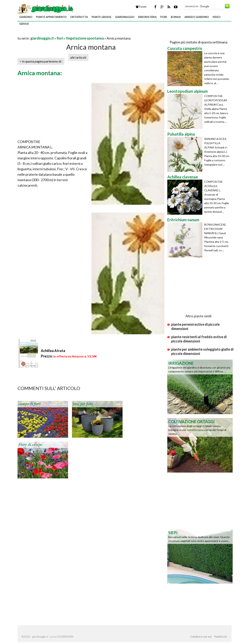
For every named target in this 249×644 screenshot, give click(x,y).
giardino (26, 17)
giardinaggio (125, 17)
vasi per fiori (83, 404)
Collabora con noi (201, 637)
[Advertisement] (63, 33)
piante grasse (101, 17)
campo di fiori (29, 404)
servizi (24, 24)
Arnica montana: (40, 73)
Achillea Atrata (53, 351)
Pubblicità (220, 637)
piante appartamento (51, 17)
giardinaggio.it (42, 38)
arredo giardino (197, 17)
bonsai (176, 17)
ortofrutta (79, 17)
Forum (141, 7)
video (216, 17)
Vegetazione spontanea (85, 38)
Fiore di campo (30, 445)
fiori (164, 17)
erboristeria (147, 17)
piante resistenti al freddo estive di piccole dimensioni (199, 339)
